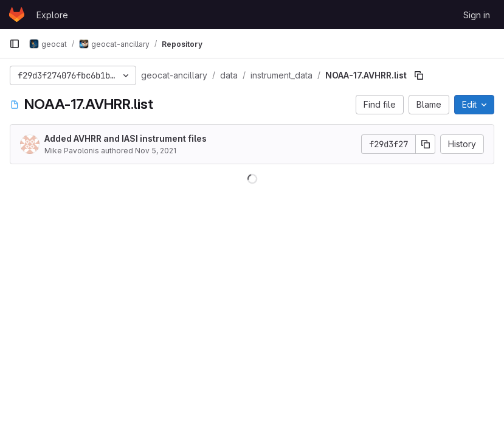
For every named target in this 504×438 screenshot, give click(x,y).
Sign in (477, 15)
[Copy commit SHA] (426, 144)
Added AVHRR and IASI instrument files (126, 138)
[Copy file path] (419, 75)
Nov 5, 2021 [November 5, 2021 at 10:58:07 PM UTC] (156, 151)
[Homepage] (17, 15)
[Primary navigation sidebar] (15, 44)
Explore (52, 15)
